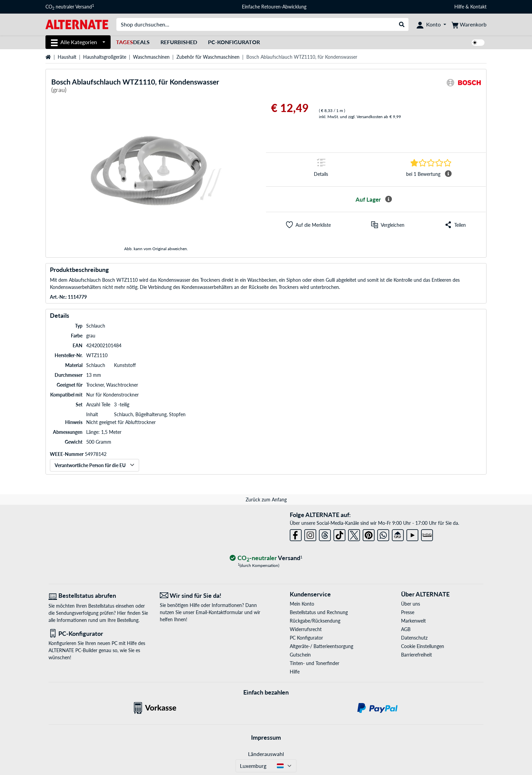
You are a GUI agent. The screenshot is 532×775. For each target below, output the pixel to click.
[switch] (478, 43)
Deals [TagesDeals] (133, 42)
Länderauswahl (266, 754)
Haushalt (67, 57)
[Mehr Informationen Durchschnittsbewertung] (448, 174)
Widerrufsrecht (306, 629)
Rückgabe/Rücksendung (315, 621)
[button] (308, 225)
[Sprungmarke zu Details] (321, 170)
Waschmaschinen (151, 57)
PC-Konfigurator (234, 42)
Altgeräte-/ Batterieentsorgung (321, 646)
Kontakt (478, 7)
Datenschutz (414, 638)
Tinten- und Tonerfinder (315, 663)
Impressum (266, 737)
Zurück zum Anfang (266, 500)
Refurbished (179, 42)
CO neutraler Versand (70, 7)
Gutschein (300, 655)
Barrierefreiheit (416, 655)
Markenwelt (413, 621)
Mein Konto (302, 604)
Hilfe (459, 7)
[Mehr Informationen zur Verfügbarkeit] (388, 199)
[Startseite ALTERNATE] (77, 24)
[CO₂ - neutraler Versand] (266, 558)
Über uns (411, 604)
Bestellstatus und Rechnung (319, 612)
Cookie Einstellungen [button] (423, 646)
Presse (408, 612)
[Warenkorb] (469, 24)
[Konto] (431, 24)
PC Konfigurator (306, 638)
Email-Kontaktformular (219, 612)
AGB (406, 629)
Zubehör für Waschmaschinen (208, 57)
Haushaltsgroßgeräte (105, 57)
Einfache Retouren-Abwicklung (274, 7)
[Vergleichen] (388, 225)
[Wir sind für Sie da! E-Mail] (210, 596)
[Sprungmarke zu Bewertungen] (431, 163)
